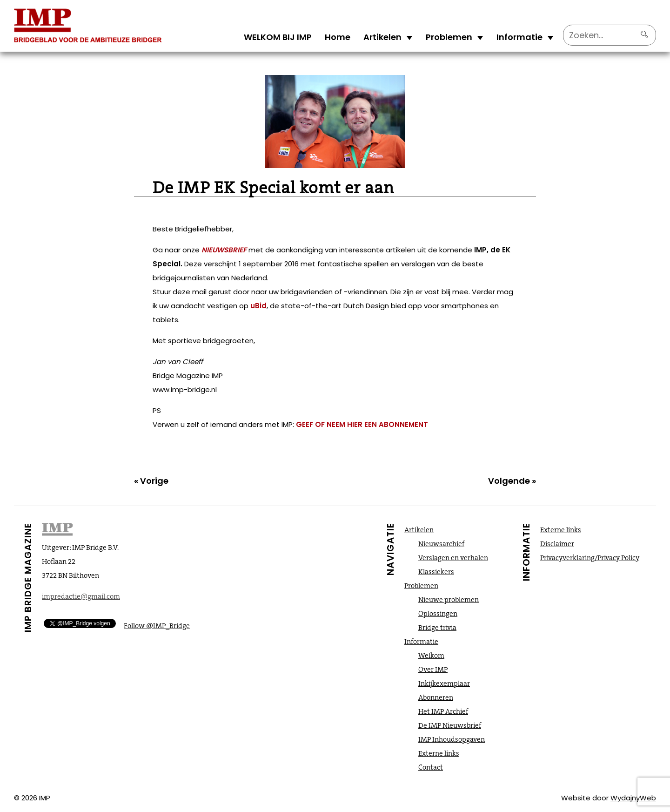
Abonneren (436, 697)
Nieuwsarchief (441, 544)
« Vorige (151, 481)
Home (338, 37)
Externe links (439, 753)
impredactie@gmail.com (81, 596)
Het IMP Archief (443, 711)
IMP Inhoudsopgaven (452, 739)
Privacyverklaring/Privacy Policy (590, 558)
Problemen (449, 37)
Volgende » (512, 481)
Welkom (431, 656)
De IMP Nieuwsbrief (450, 725)
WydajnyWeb (633, 798)
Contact (431, 767)
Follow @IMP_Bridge (157, 626)
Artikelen (382, 37)
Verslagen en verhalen (453, 558)
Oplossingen (438, 614)
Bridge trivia (437, 628)
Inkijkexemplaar (444, 683)
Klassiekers (436, 572)
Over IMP (433, 670)
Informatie (519, 37)
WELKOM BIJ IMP (278, 37)
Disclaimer (557, 544)
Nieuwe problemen (449, 600)
